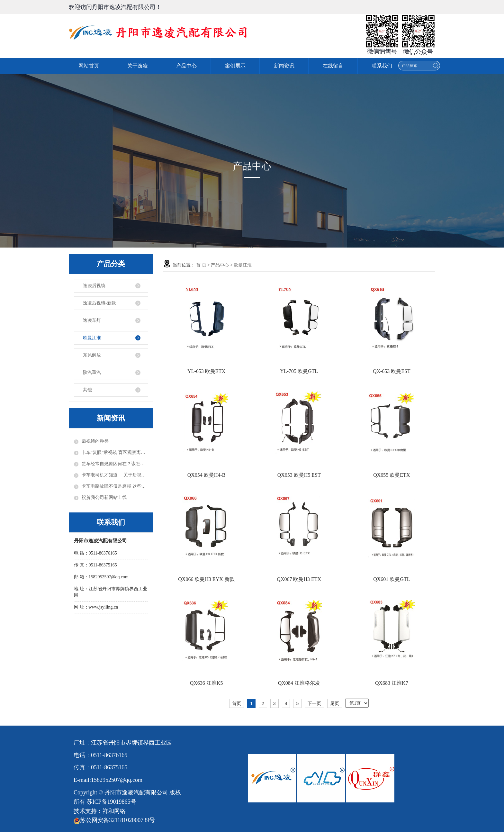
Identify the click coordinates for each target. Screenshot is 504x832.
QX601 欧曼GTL (392, 579)
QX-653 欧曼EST (392, 371)
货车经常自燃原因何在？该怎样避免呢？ (115, 464)
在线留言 (333, 66)
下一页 (314, 703)
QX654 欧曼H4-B (207, 475)
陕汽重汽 (92, 372)
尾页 (335, 703)
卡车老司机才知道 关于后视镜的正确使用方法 (115, 475)
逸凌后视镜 (94, 286)
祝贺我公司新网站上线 (104, 497)
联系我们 (382, 66)
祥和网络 (114, 811)
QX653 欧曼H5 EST (299, 475)
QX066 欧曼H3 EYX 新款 (206, 579)
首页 (237, 703)
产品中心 (186, 66)
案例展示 (235, 66)
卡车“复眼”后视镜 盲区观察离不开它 (115, 452)
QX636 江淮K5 (207, 683)
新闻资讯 (284, 66)
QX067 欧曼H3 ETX (299, 579)
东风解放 (92, 355)
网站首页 (89, 66)
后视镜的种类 (95, 441)
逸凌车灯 (92, 320)
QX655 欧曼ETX (392, 475)
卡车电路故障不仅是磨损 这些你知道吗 (115, 486)
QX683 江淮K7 (392, 683)
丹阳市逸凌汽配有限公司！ (127, 7)
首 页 (201, 265)
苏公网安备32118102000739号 (114, 820)
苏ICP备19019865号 (112, 802)
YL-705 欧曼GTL (299, 371)
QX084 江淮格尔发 (299, 683)
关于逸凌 (138, 66)
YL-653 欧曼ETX (206, 371)
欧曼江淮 (92, 338)
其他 (87, 390)
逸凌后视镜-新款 (99, 303)
